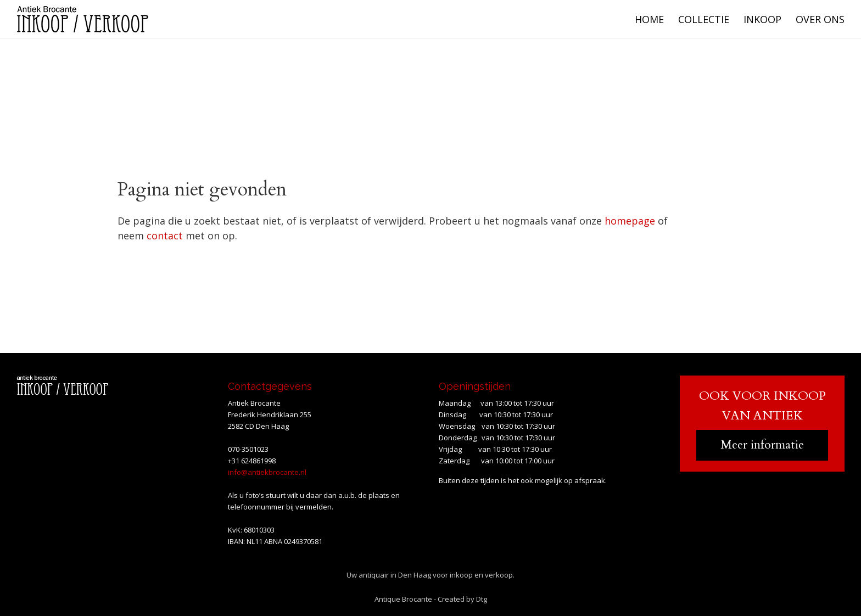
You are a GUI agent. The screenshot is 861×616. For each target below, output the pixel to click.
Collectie (704, 19)
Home (649, 19)
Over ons (820, 19)
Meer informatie (762, 445)
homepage (630, 221)
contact (165, 236)
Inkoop (762, 19)
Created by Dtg (462, 599)
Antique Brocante (403, 599)
